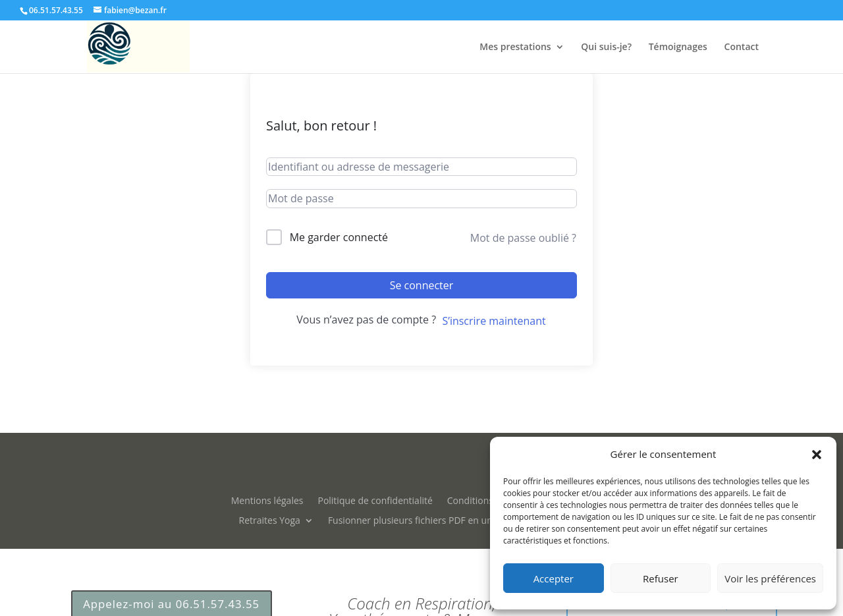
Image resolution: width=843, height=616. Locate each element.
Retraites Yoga (270, 519)
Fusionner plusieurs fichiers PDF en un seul (420, 519)
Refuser (661, 578)
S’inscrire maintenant (494, 321)
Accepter (554, 578)
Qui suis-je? (606, 47)
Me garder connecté (339, 237)
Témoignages (678, 47)
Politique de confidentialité (375, 500)
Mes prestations (515, 47)
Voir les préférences (770, 578)
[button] (817, 455)
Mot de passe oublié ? (523, 238)
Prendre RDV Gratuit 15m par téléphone (671, 430)
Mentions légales (267, 500)
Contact (742, 47)
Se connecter (422, 285)
